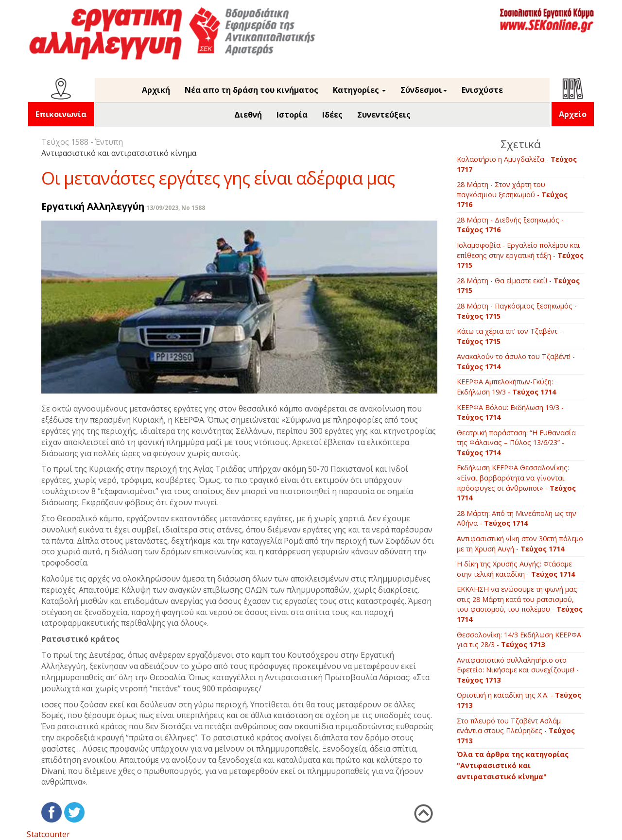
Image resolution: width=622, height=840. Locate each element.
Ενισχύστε (482, 90)
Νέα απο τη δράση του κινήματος (251, 90)
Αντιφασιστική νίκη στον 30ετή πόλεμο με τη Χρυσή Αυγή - (520, 544)
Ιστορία (292, 115)
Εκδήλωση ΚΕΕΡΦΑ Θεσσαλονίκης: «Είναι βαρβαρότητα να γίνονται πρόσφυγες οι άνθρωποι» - (516, 483)
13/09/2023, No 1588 (176, 208)
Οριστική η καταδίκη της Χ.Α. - (519, 700)
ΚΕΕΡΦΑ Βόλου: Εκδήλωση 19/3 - (510, 412)
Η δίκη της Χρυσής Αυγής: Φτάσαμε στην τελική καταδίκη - (516, 569)
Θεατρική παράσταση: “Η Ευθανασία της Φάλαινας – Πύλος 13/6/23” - (516, 443)
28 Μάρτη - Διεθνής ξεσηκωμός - (510, 225)
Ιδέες (332, 115)
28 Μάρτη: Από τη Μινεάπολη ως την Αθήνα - (517, 518)
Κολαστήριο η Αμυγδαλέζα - (517, 164)
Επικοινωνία (61, 114)
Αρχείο (573, 114)
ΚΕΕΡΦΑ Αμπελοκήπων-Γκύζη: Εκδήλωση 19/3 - (506, 387)
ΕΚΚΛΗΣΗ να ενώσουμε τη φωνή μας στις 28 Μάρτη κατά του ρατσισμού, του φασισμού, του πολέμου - (520, 604)
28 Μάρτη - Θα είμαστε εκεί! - (518, 286)
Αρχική (156, 90)
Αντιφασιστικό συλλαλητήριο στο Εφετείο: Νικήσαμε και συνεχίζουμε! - (518, 670)
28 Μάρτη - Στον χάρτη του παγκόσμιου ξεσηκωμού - (512, 194)
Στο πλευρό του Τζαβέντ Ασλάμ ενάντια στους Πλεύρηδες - (516, 731)
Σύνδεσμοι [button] (424, 90)
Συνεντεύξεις (384, 115)
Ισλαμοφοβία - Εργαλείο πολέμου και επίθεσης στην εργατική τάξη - (520, 255)
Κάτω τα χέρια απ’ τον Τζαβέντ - (509, 336)
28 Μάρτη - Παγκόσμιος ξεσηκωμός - (517, 311)
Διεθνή (248, 115)
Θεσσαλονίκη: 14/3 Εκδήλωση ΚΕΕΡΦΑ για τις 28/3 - (519, 640)
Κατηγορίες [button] (359, 90)
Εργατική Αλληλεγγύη (93, 206)
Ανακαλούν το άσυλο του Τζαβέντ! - (516, 361)
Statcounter (48, 834)
